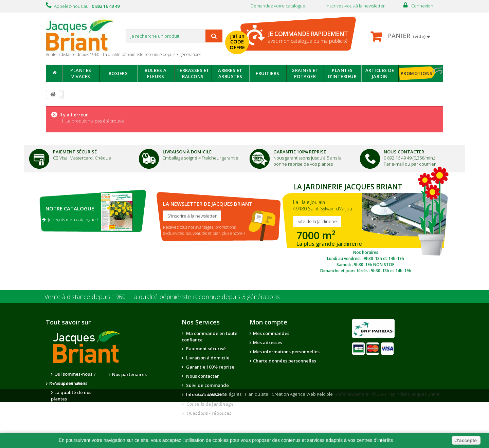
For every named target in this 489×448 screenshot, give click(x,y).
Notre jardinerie (130, 384)
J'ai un (237, 42)
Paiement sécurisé (205, 349)
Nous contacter (202, 376)
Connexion (422, 6)
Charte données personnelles (285, 361)
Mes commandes (271, 333)
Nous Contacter (404, 152)
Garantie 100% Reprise (300, 152)
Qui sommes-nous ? (75, 374)
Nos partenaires (129, 374)
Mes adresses (268, 342)
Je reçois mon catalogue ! (70, 220)
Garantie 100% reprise (210, 367)
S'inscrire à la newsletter (192, 216)
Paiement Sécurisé (75, 152)
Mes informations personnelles (286, 352)
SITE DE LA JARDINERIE (366, 226)
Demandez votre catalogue (278, 6)
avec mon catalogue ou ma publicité (308, 37)
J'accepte (466, 441)
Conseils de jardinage (209, 404)
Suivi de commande (207, 385)
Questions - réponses (208, 413)
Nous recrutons (71, 383)
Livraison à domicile (187, 152)
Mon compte (268, 322)
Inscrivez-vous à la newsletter (355, 6)
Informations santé (206, 394)
